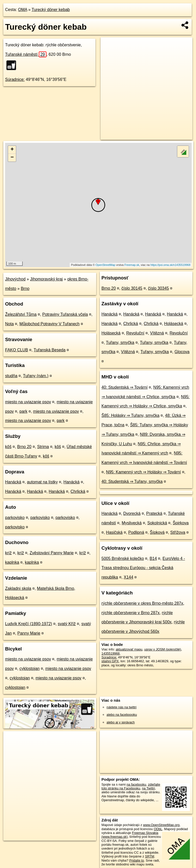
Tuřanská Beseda (50, 350)
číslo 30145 (132, 288)
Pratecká (154, 513)
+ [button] (12, 150)
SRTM (150, 856)
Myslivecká (132, 523)
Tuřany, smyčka (120, 343)
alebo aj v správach (121, 722)
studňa (11, 376)
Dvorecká (132, 513)
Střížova (178, 532)
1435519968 (111, 653)
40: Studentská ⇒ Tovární (125, 387)
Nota (9, 324)
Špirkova (181, 523)
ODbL (158, 829)
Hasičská (114, 532)
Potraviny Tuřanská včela (65, 314)
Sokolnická (157, 523)
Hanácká (13, 482)
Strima (43, 447)
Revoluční (135, 333)
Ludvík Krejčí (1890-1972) (29, 624)
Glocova (182, 352)
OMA (23, 10)
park (23, 411)
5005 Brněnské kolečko (123, 558)
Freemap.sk (132, 265)
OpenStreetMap (105, 265)
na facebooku (136, 784)
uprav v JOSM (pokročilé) (163, 649)
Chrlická (78, 491)
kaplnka (12, 562)
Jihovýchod (15, 279)
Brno (25, 289)
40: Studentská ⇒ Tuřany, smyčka (132, 481)
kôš (8, 447)
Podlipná (136, 532)
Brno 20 (24, 447)
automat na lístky (42, 482)
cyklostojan (29, 669)
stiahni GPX (110, 661)
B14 (153, 558)
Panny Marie (29, 633)
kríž (8, 553)
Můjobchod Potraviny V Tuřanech (50, 324)
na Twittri (148, 788)
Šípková (157, 532)
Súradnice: (15, 79)
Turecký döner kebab (51, 10)
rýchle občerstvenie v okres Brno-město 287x (142, 603)
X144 (128, 577)
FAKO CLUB (17, 350)
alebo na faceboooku (122, 715)
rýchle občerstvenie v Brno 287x (131, 613)
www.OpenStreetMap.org (161, 825)
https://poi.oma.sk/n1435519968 (171, 265)
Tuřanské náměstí (26, 54)
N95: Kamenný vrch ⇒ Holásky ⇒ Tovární (143, 472)
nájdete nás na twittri (122, 707)
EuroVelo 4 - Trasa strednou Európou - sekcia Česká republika (143, 568)
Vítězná (157, 333)
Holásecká (174, 324)
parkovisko (15, 518)
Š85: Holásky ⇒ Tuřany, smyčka (131, 415)
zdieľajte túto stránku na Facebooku (131, 786)
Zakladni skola (18, 588)
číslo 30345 (158, 288)
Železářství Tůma (21, 314)
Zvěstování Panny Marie (52, 553)
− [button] (12, 158)
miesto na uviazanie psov (28, 402)
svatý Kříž (67, 624)
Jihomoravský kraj (46, 279)
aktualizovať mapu (129, 649)
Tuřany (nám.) (36, 376)
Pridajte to (137, 860)
